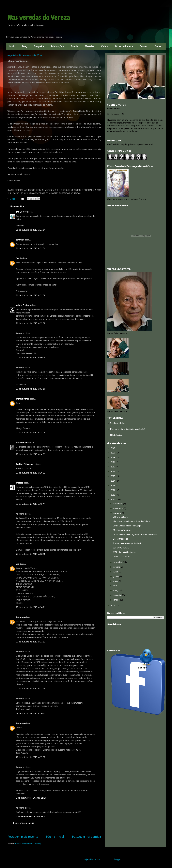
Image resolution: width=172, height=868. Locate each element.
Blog (25, 46)
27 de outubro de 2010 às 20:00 (31, 554)
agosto (117, 567)
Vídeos (105, 46)
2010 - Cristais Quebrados (125, 552)
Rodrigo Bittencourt (25, 464)
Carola (19, 259)
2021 (113, 448)
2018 (113, 462)
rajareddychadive (92, 860)
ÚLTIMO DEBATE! (121, 517)
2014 (113, 481)
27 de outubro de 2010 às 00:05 (31, 358)
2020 (113, 453)
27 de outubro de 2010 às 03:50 (31, 389)
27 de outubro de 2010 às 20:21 (31, 607)
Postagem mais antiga (86, 837)
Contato (144, 46)
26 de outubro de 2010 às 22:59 (31, 296)
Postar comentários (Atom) (28, 844)
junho (116, 577)
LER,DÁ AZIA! (116, 435)
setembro (118, 562)
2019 (113, 458)
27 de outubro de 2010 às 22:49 (31, 689)
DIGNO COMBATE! (121, 557)
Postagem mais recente (23, 837)
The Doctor (21, 212)
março (117, 591)
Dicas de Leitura (124, 46)
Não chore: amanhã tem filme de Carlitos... (132, 522)
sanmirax (20, 240)
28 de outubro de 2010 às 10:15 (31, 714)
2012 (113, 490)
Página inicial (55, 837)
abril (116, 586)
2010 (113, 500)
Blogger (117, 860)
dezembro (118, 504)
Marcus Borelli (23, 399)
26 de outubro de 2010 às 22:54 (31, 230)
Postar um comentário (24, 823)
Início (12, 46)
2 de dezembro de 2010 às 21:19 (31, 798)
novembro (118, 509)
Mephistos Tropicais (122, 530)
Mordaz (19, 483)
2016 (113, 472)
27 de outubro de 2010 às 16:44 (31, 504)
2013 (113, 486)
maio (116, 581)
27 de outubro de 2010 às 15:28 (31, 433)
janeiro (117, 600)
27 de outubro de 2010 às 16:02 (31, 454)
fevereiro (118, 595)
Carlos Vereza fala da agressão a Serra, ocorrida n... (136, 535)
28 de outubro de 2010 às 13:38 (31, 757)
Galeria (74, 46)
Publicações (57, 46)
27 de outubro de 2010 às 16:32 (31, 473)
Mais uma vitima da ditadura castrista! (128, 429)
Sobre (158, 46)
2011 (113, 495)
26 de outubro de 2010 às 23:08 (31, 323)
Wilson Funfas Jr (23, 305)
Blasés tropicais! (120, 539)
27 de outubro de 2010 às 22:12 (31, 642)
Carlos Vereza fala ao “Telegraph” (128, 526)
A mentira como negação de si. (127, 544)
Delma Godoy (22, 443)
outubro (117, 513)
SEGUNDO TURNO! (122, 548)
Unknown (20, 617)
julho (116, 572)
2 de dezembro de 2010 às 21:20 (31, 817)
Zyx (18, 564)
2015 (113, 476)
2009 (113, 606)
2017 (113, 467)
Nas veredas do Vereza (39, 18)
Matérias (90, 46)
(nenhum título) (117, 423)
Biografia (39, 46)
